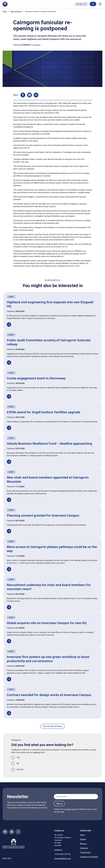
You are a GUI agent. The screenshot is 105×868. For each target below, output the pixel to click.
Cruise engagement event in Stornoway (36, 378)
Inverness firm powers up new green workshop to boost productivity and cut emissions (48, 659)
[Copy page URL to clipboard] (36, 95)
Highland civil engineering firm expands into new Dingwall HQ (50, 304)
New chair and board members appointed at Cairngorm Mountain (48, 479)
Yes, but (20, 769)
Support (83, 839)
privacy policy (71, 809)
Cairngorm (37, 45)
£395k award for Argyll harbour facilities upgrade (44, 412)
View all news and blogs (53, 726)
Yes (20, 757)
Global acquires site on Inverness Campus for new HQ (47, 623)
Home (5, 11)
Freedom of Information (89, 857)
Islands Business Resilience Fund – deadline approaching (49, 444)
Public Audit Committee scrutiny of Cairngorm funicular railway (49, 342)
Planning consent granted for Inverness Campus (43, 515)
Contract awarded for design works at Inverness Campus (49, 695)
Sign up (59, 804)
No (18, 763)
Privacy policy (85, 852)
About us (83, 844)
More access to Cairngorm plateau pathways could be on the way (52, 549)
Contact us (58, 850)
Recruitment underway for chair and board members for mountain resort (49, 587)
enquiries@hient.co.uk (63, 859)
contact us (37, 752)
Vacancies (84, 848)
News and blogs (16, 11)
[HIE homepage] (5, 4)
